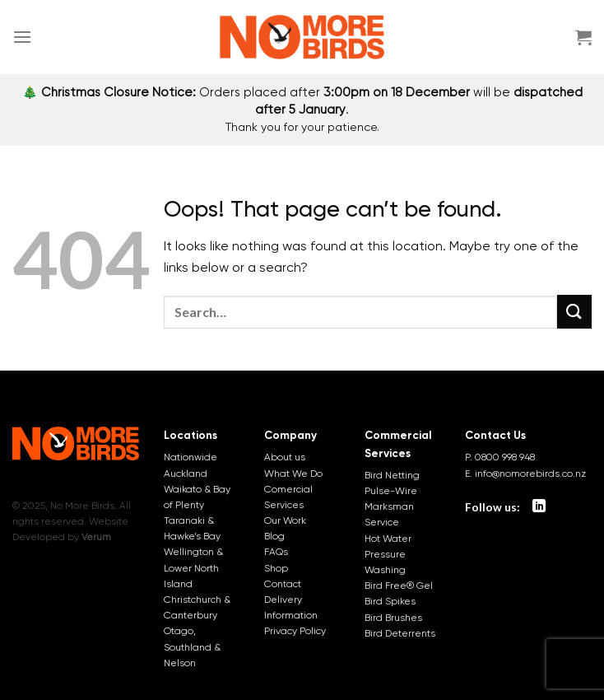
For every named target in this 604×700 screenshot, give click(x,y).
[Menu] (22, 37)
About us (285, 457)
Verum (96, 537)
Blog (274, 536)
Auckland (186, 474)
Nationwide (190, 457)
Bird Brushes (393, 618)
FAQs (276, 552)
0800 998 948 (505, 457)
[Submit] (574, 312)
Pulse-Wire (391, 491)
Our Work (285, 520)
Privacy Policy (295, 631)
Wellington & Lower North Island (193, 567)
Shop (276, 568)
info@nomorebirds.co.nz (530, 474)
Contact (283, 584)
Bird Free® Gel (399, 586)
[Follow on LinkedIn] (539, 506)
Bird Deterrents (400, 633)
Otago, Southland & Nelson (192, 646)
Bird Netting (392, 475)
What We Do (293, 474)
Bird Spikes (390, 601)
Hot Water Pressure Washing (388, 554)
